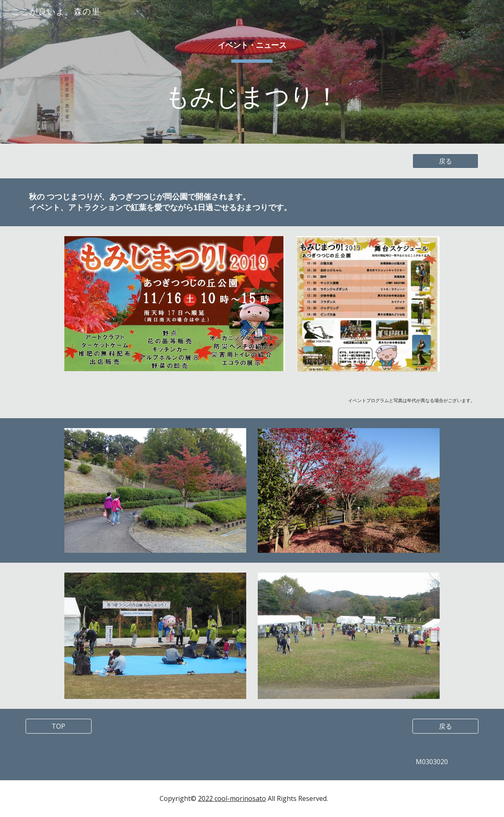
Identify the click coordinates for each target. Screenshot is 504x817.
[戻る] (445, 161)
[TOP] (59, 726)
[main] (252, 72)
